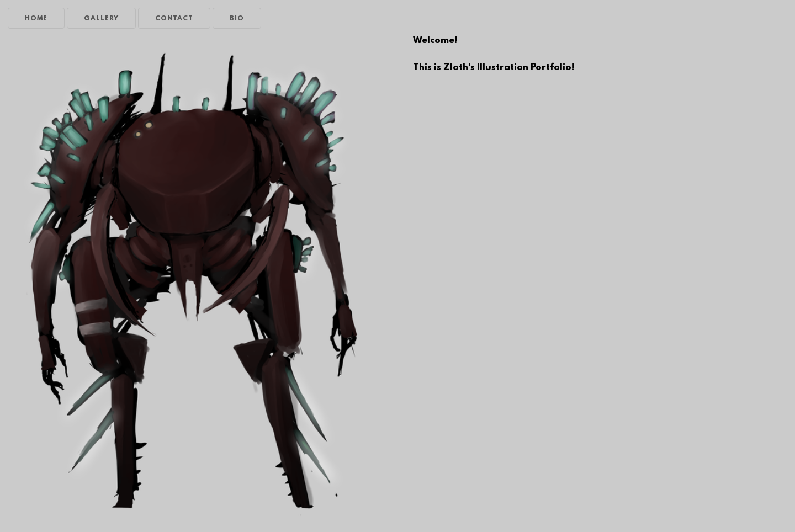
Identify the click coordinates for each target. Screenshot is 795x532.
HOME (36, 19)
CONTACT (174, 19)
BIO (237, 19)
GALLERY (101, 19)
